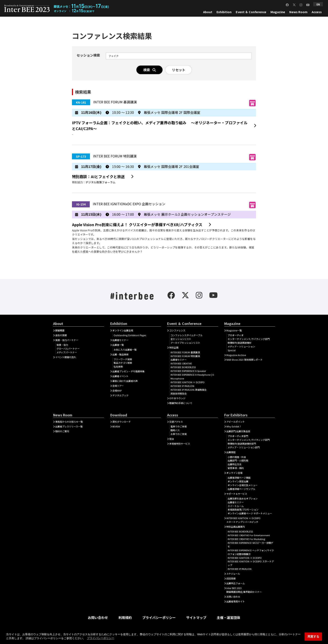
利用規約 (125, 617)
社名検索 (118, 366)
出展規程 (231, 452)
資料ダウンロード (122, 422)
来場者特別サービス (180, 444)
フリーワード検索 (123, 359)
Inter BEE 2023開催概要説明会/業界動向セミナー (244, 590)
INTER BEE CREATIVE (181, 363)
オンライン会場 (234, 473)
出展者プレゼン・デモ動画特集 (128, 371)
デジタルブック (120, 395)
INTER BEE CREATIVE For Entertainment (249, 535)
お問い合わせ (233, 597)
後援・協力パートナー (67, 340)
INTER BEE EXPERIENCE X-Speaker (188, 371)
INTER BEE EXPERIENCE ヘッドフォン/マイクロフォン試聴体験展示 (251, 552)
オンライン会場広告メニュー (243, 485)
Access (317, 12)
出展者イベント (120, 376)
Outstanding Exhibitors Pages (130, 335)
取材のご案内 (62, 431)
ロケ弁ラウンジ (177, 398)
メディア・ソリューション (241, 346)
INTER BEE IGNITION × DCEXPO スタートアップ (251, 563)
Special (232, 350)
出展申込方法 (234, 464)
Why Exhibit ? (234, 426)
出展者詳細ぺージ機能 (239, 478)
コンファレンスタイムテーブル (186, 335)
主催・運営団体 (228, 617)
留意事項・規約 (236, 468)
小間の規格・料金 (237, 457)
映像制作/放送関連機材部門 (242, 444)
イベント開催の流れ (66, 357)
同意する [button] (313, 636)
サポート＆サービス (237, 494)
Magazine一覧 (234, 330)
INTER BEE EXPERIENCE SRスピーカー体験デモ (250, 545)
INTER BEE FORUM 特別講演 (185, 356)
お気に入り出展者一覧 (125, 350)
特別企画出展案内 (236, 527)
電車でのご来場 (179, 426)
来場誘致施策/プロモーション (243, 510)
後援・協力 (62, 345)
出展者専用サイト (236, 601)
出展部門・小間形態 (238, 460)
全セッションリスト (181, 339)
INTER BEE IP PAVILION (182, 386)
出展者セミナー (120, 340)
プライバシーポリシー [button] (101, 638)
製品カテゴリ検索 (123, 363)
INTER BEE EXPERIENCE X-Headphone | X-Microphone (192, 377)
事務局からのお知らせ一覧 (69, 422)
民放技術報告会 (179, 393)
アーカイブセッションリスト (185, 343)
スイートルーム (236, 506)
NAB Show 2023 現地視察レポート (244, 360)
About (208, 12)
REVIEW (116, 426)
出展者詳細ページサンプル (241, 489)
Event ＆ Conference (251, 12)
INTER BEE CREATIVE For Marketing (246, 539)
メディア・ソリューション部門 (244, 447)
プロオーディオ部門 (238, 436)
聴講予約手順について (181, 403)
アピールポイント (236, 422)
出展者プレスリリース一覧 (69, 426)
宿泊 (172, 439)
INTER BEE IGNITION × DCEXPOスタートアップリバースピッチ (243, 520)
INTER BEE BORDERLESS (183, 367)
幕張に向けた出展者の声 (125, 381)
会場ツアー (118, 386)
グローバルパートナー (68, 349)
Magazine (278, 12)
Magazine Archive (236, 355)
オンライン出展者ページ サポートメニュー (250, 513)
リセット (179, 70)
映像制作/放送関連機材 (240, 343)
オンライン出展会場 (123, 330)
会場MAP (117, 390)
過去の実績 (61, 335)
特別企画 (174, 347)
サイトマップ (196, 617)
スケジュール (233, 574)
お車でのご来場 (179, 434)
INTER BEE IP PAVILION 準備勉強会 (188, 390)
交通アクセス (176, 422)
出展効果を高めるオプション (243, 498)
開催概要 (60, 330)
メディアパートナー (67, 352)
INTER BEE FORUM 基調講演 (185, 352)
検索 (150, 70)
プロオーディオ (236, 335)
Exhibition (224, 12)
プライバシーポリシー (159, 617)
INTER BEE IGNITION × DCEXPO (188, 382)
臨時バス (175, 430)
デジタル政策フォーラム (101, 182)
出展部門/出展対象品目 (238, 431)
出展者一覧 (118, 345)
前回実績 (231, 578)
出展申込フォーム (236, 583)
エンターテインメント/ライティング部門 (249, 339)
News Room (298, 12)
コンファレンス (177, 330)
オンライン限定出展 (238, 481)
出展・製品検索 (120, 354)
